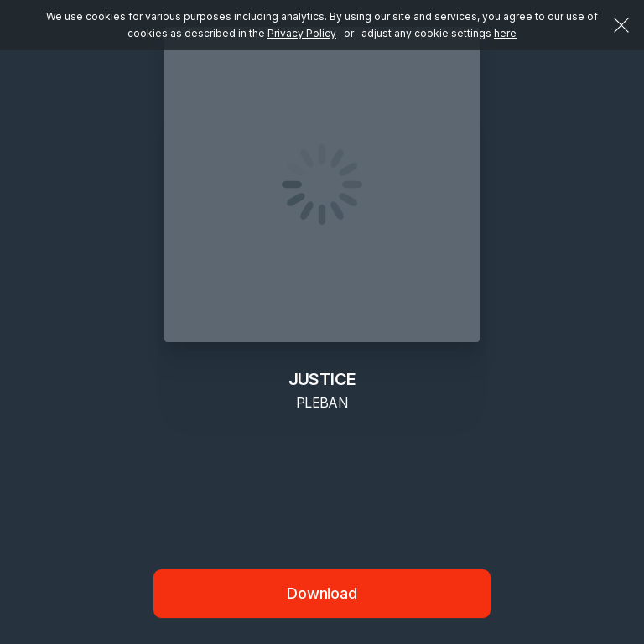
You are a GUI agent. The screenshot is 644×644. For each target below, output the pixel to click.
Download (322, 593)
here (505, 33)
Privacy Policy (302, 33)
